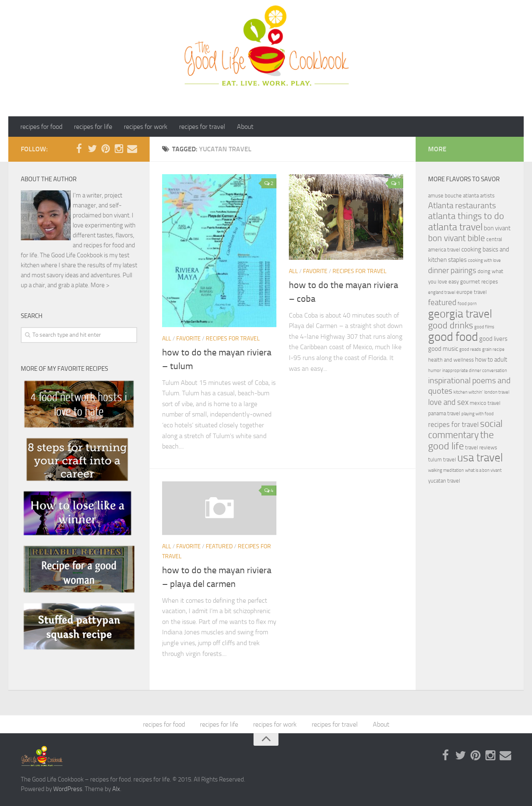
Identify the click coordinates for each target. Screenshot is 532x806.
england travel (442, 292)
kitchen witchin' (468, 392)
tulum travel (442, 460)
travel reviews (481, 447)
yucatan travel (444, 481)
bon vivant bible (457, 238)
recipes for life (93, 127)
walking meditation (446, 470)
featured (219, 546)
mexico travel (485, 403)
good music (443, 349)
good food (453, 337)
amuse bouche (445, 196)
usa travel (480, 458)
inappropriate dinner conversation (475, 371)
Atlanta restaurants (462, 206)
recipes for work (146, 127)
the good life (461, 440)
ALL (167, 339)
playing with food (478, 414)
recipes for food (41, 127)
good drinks (451, 325)
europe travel (472, 292)
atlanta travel (455, 227)
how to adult (491, 360)
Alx (116, 789)
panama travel (444, 413)
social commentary (465, 429)
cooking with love (484, 260)
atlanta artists (479, 196)
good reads (470, 349)
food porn (467, 304)
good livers (493, 339)
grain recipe (493, 349)
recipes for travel (202, 127)
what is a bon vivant (483, 470)
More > (100, 285)
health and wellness (451, 360)
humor (435, 371)
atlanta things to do (466, 216)
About (245, 127)
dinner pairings (452, 270)
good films (484, 327)
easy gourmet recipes (473, 282)
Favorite (188, 339)
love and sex (448, 402)
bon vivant (497, 228)
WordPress (68, 789)
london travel (497, 392)
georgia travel (460, 314)
